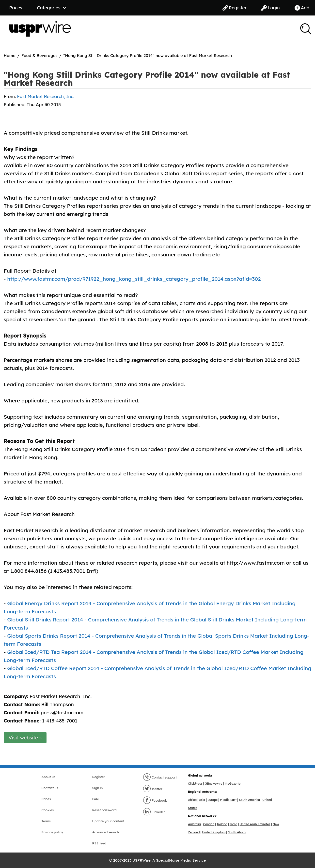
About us (48, 777)
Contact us (50, 788)
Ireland (222, 824)
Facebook (155, 800)
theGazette (233, 784)
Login (271, 8)
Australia (194, 824)
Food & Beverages (39, 55)
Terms (46, 821)
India (233, 824)
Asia (202, 800)
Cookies (48, 810)
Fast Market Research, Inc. (46, 96)
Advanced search (106, 832)
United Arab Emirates (255, 824)
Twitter (153, 789)
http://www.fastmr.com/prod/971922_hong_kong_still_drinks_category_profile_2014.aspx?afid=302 (134, 279)
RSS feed (99, 843)
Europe (213, 800)
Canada (209, 824)
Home (10, 55)
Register (235, 8)
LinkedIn (154, 812)
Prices (16, 8)
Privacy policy (52, 832)
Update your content (108, 821)
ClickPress (195, 784)
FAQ (95, 799)
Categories (52, 8)
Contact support (160, 777)
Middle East (228, 800)
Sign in (98, 788)
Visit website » (25, 738)
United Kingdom (214, 832)
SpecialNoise (168, 860)
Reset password (104, 810)
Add (302, 8)
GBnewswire (213, 784)
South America (250, 800)
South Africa (237, 832)
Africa (192, 800)
